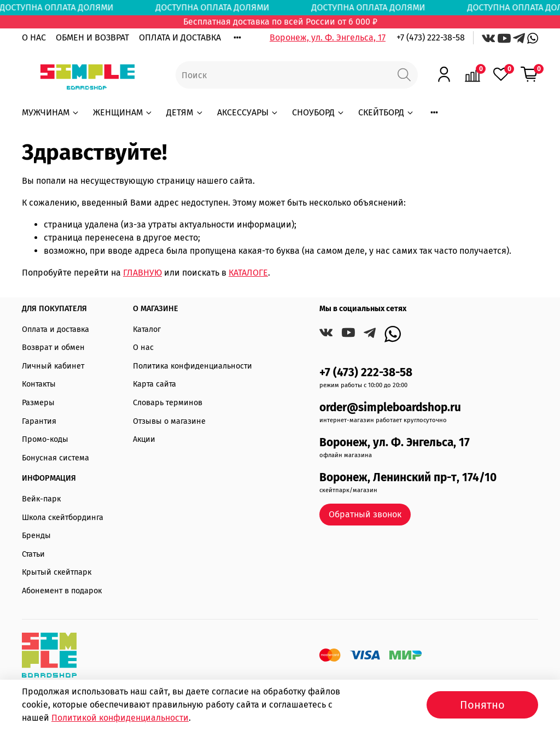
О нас (143, 348)
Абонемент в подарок (62, 591)
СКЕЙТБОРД (386, 112)
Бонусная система (56, 458)
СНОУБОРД (319, 112)
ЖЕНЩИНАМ (123, 112)
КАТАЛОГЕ (248, 273)
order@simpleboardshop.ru (390, 408)
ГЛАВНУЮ (142, 273)
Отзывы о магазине (169, 421)
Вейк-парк (41, 499)
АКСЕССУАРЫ (248, 112)
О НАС (34, 37)
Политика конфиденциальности (192, 366)
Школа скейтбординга (63, 518)
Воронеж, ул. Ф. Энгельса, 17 (328, 37)
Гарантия (39, 421)
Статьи (33, 554)
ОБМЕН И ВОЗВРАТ (92, 37)
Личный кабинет (53, 366)
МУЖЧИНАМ (51, 112)
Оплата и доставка (56, 329)
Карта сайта (154, 384)
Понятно (482, 705)
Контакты (39, 384)
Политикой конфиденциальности (120, 718)
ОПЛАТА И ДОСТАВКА (180, 37)
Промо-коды (45, 439)
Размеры (38, 403)
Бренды (36, 536)
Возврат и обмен (53, 348)
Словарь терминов (168, 403)
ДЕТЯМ (185, 112)
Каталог (147, 329)
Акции (144, 439)
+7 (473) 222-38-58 (431, 37)
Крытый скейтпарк (57, 572)
